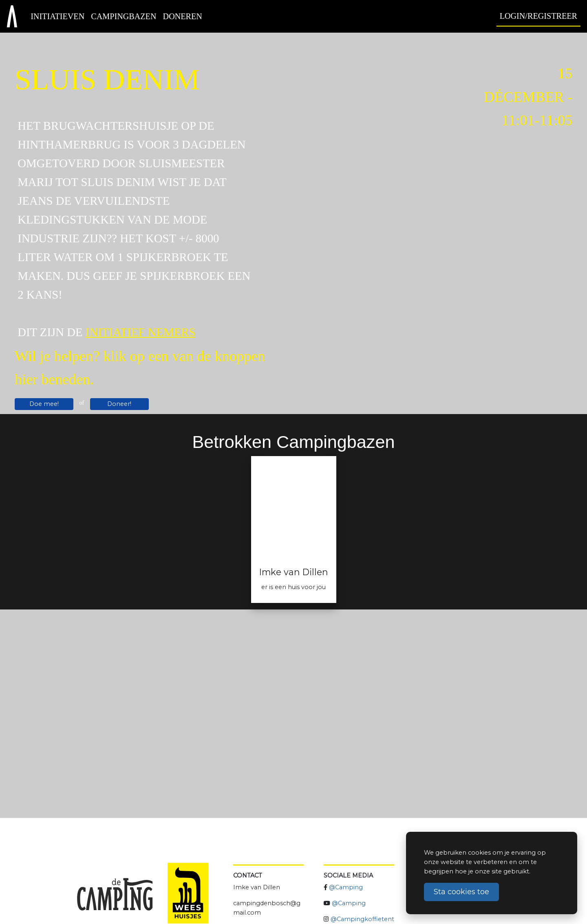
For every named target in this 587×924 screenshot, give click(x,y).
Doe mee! (44, 404)
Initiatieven (57, 16)
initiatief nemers (141, 332)
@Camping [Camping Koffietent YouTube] (349, 903)
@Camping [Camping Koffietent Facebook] (346, 887)
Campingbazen (124, 16)
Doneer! (119, 404)
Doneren (183, 16)
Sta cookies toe (461, 892)
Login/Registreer (538, 16)
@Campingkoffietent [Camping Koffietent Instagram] (362, 919)
